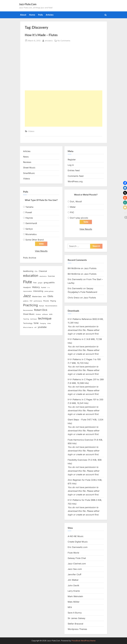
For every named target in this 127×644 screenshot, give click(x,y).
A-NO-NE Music (76, 536)
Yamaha (29, 207)
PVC (72, 212)
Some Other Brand (35, 240)
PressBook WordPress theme (84, 641)
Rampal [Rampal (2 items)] (42, 306)
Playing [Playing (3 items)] (53, 301)
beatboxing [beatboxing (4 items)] (28, 271)
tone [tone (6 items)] (36, 323)
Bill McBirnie (74, 268)
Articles (50, 15)
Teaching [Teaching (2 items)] (26, 319)
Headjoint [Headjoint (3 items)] (27, 287)
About (23, 15)
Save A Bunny (75, 613)
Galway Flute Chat (77, 558)
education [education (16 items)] (31, 276)
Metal (73, 207)
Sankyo (29, 229)
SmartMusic (29, 173)
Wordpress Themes (77, 629)
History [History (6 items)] (36, 287)
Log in (71, 165)
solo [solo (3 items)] (51, 314)
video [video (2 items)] (49, 324)
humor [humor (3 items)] (44, 287)
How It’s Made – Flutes (41, 35)
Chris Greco (74, 298)
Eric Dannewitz (75, 279)
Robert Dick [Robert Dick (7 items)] (41, 310)
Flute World (73, 553)
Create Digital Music (78, 542)
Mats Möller (74, 602)
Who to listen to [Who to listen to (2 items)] (28, 328)
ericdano (49, 40)
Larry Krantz (74, 591)
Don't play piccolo (79, 218)
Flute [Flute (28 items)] (28, 282)
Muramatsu (31, 234)
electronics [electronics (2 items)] (43, 276)
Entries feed (74, 170)
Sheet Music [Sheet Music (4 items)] (29, 314)
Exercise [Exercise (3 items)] (51, 276)
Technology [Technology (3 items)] (28, 323)
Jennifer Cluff (74, 575)
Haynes (29, 218)
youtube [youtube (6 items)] (42, 327)
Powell (29, 212)
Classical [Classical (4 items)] (43, 271)
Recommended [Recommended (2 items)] (28, 310)
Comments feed (76, 176)
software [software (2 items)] (45, 314)
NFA (70, 607)
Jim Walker (73, 580)
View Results (41, 251)
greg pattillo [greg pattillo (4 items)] (49, 283)
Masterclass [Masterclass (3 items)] (37, 297)
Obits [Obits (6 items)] (50, 296)
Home (32, 15)
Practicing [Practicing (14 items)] (30, 305)
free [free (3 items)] (35, 283)
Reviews (27, 162)
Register (72, 160)
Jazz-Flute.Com (28, 4)
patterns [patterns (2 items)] (26, 301)
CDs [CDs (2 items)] (36, 271)
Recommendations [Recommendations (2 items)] (51, 306)
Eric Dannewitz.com (78, 547)
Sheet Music (29, 168)
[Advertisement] (64, 109)
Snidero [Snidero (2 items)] (38, 314)
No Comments (64, 41)
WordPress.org (75, 181)
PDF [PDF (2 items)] (31, 301)
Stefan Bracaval (75, 624)
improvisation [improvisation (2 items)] (28, 291)
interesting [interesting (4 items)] (38, 291)
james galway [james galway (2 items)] (49, 291)
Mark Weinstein (75, 596)
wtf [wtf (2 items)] (35, 328)
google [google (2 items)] (40, 283)
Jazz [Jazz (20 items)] (27, 296)
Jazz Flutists (90, 268)
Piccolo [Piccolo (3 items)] (46, 301)
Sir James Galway (76, 618)
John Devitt (73, 585)
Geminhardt (31, 223)
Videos (31, 131)
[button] (125, 183)
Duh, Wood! (76, 202)
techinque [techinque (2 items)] (34, 319)
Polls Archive (30, 258)
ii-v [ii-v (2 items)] (49, 288)
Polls (41, 15)
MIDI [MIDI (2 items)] (45, 297)
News (26, 157)
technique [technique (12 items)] (45, 319)
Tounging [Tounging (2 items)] (43, 324)
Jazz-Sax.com (75, 569)
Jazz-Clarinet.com (77, 564)
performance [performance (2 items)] (38, 301)
